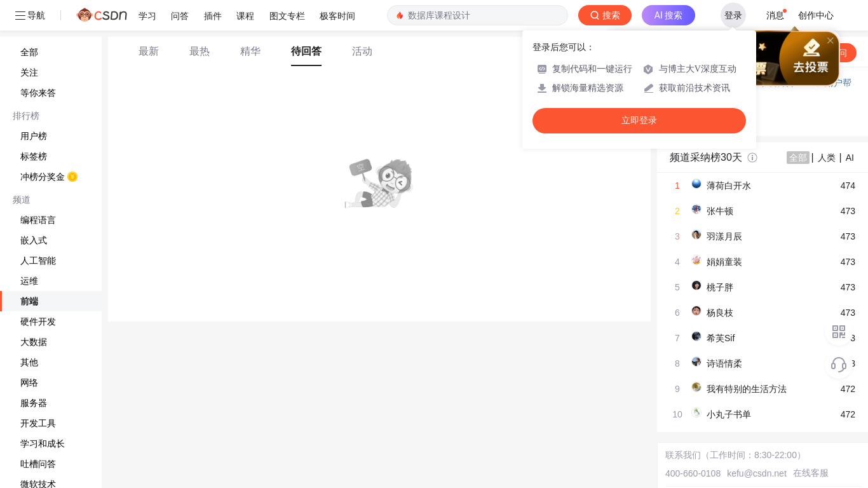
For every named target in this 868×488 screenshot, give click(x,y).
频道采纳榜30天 (706, 157)
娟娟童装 (724, 262)
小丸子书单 (729, 414)
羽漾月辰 (724, 236)
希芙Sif (721, 338)
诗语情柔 (724, 363)
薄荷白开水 (729, 186)
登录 (733, 15)
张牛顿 (720, 211)
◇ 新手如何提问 (702, 108)
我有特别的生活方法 (747, 389)
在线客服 (811, 473)
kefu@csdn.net (757, 473)
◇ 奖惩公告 (693, 121)
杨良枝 (720, 313)
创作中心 (816, 15)
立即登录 (639, 120)
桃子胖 (720, 287)
